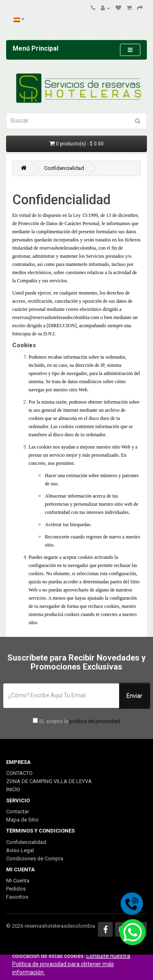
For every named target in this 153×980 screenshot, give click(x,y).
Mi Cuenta (18, 881)
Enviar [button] (134, 696)
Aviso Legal (20, 850)
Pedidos (16, 889)
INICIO (13, 789)
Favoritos (17, 897)
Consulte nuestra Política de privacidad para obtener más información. (71, 964)
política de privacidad (95, 721)
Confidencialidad (64, 168)
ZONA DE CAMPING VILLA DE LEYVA (49, 781)
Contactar (18, 811)
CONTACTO (19, 773)
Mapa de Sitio (22, 820)
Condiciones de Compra (35, 858)
